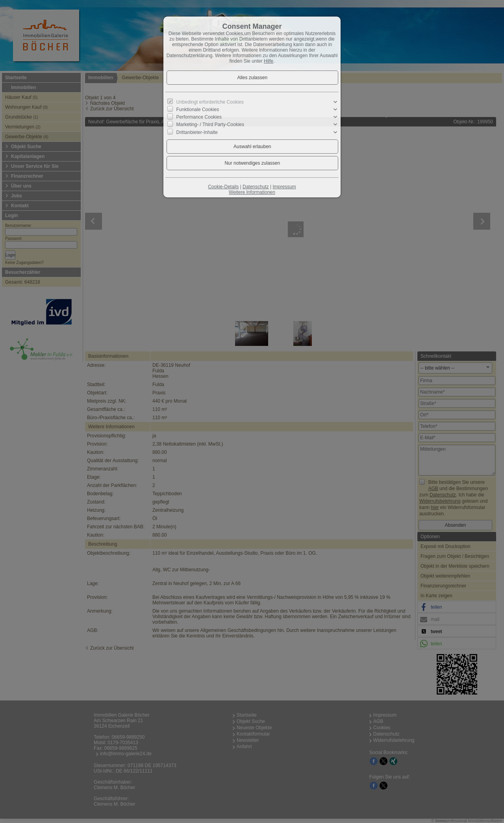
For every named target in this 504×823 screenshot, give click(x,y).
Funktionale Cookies (198, 110)
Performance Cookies (199, 117)
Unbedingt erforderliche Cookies (210, 102)
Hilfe (269, 61)
